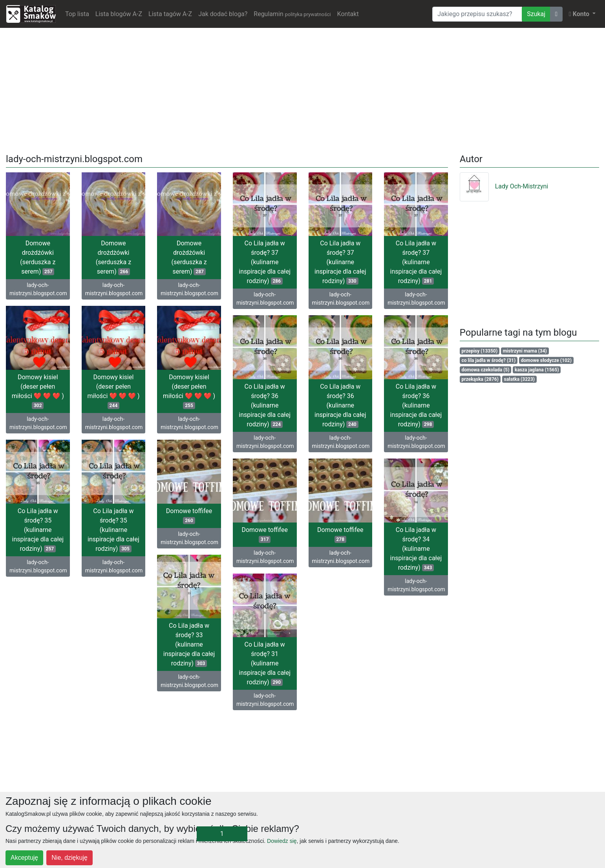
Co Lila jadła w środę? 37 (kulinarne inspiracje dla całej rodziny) (265, 262)
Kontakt (348, 14)
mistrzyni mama (525, 351)
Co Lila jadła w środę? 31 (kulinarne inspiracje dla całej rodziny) (265, 663)
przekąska (480, 379)
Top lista (77, 14)
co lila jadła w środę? (489, 360)
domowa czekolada (486, 370)
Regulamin (292, 14)
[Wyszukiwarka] (477, 14)
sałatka (520, 379)
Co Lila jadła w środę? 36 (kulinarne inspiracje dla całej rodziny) (265, 405)
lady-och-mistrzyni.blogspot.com (38, 289)
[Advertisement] (303, 89)
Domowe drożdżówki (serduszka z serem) (38, 257)
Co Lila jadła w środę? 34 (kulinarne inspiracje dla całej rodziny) (416, 549)
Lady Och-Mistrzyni (504, 186)
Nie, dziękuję (69, 858)
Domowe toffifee (189, 516)
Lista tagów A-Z (170, 14)
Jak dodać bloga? (223, 14)
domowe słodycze (546, 360)
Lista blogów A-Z (119, 14)
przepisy (480, 351)
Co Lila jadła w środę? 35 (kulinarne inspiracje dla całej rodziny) (38, 530)
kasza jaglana (537, 370)
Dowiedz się (282, 841)
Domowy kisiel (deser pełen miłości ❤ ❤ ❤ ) (38, 391)
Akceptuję (24, 858)
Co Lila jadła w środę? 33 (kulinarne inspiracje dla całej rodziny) (189, 644)
